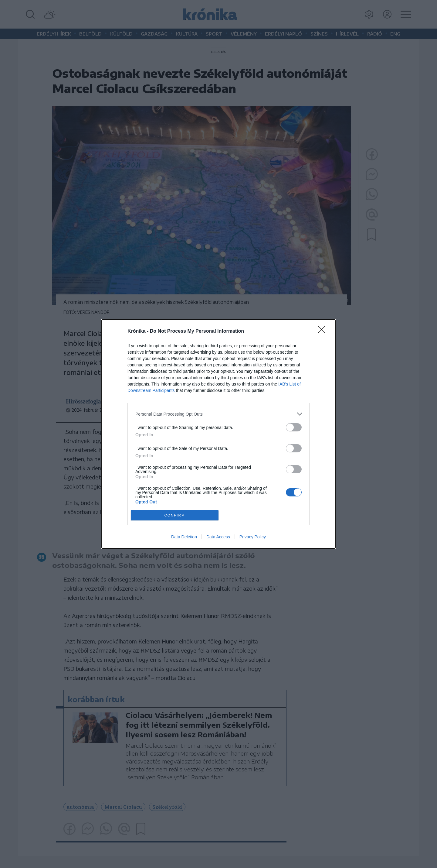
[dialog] (218, 434)
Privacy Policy (253, 537)
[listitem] (218, 414)
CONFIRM (175, 515)
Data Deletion (184, 537)
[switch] (294, 427)
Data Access (218, 537)
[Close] (324, 331)
